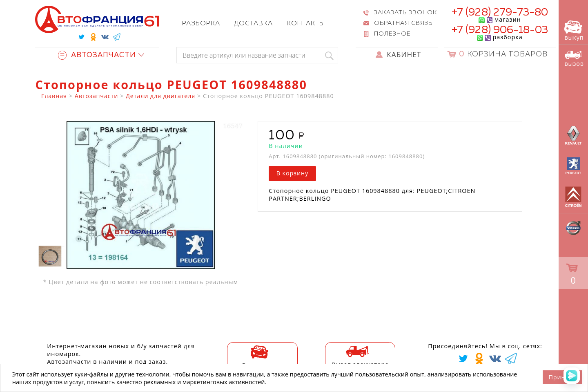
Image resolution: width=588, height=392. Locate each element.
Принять (562, 377)
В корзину (292, 173)
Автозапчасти (97, 55)
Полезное (392, 34)
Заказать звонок (405, 13)
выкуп (574, 31)
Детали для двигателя (160, 96)
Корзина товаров (503, 55)
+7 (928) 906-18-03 (500, 30)
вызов (574, 59)
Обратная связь (403, 23)
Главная (54, 96)
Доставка (253, 24)
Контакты (306, 24)
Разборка (201, 24)
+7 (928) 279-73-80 (500, 13)
